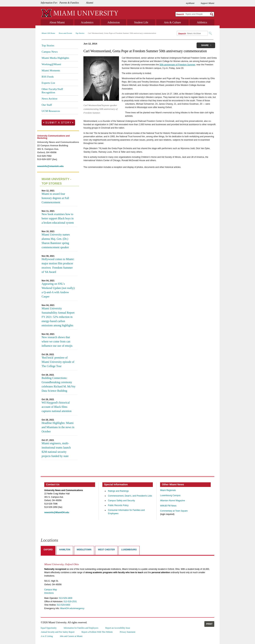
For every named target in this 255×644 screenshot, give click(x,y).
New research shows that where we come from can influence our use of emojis (57, 341)
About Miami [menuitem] (57, 22)
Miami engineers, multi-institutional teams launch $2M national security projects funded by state (56, 450)
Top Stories (80, 33)
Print (209, 624)
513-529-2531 (70, 602)
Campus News (50, 52)
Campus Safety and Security (121, 501)
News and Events (65, 33)
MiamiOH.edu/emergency (72, 608)
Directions (49, 593)
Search (180, 14)
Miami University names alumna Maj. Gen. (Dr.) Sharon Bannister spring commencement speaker (56, 241)
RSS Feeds (48, 77)
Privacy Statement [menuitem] (128, 632)
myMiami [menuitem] (190, 3)
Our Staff (47, 105)
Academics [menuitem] (87, 22)
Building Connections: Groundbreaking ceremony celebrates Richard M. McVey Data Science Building (59, 384)
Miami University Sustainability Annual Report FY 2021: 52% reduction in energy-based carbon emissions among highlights (58, 317)
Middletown (84, 550)
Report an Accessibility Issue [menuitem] (118, 628)
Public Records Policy (118, 505)
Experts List (48, 83)
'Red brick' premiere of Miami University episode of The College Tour (58, 362)
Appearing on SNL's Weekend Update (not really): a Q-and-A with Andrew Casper (58, 290)
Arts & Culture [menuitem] (172, 22)
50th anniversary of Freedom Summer (177, 65)
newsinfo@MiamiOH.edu (57, 512)
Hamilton (65, 550)
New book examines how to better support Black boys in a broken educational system (58, 218)
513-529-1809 (66, 598)
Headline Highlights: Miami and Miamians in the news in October (58, 427)
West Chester (106, 550)
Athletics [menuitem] (202, 22)
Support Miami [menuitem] (207, 3)
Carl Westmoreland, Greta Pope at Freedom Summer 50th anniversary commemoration (122, 33)
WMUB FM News (168, 506)
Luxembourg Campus (170, 495)
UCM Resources (51, 111)
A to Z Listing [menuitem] (47, 636)
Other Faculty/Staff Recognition (52, 91)
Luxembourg (129, 550)
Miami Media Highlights (55, 58)
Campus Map (51, 590)
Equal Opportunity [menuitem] (49, 628)
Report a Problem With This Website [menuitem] (97, 632)
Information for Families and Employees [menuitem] (81, 628)
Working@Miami (51, 64)
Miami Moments (51, 70)
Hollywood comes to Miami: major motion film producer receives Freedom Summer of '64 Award (58, 266)
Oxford (48, 550)
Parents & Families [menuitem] (69, 3)
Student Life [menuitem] (141, 22)
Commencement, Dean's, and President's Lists (130, 496)
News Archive (49, 99)
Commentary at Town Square (174, 511)
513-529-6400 (63, 605)
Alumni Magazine (172, 501)
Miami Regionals (168, 490)
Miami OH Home (48, 33)
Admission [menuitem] (114, 22)
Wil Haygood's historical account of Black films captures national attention (57, 407)
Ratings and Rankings (118, 491)
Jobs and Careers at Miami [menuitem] (71, 636)
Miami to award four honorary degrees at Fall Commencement (55, 198)
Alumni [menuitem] (90, 3)
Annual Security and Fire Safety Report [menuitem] (58, 632)
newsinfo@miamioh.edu (50, 166)
